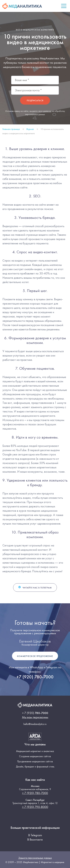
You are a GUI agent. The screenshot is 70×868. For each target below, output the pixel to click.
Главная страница (11, 129)
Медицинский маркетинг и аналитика (35, 751)
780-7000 (35, 713)
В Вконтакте (35, 839)
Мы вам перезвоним (35, 717)
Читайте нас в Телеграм (35, 587)
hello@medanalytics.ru (35, 724)
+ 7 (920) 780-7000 (35, 793)
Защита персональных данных (35, 858)
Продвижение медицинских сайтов (35, 762)
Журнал (30, 129)
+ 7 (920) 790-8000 (35, 807)
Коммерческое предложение (35, 656)
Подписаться (35, 100)
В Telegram (35, 835)
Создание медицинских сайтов (35, 756)
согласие (47, 111)
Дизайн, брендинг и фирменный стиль (35, 767)
